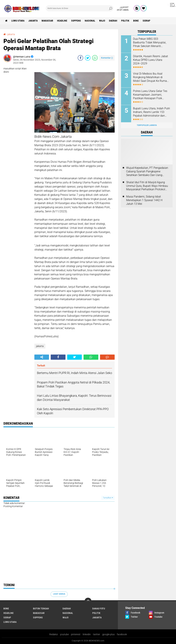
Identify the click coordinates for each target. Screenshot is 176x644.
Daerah (113, 21)
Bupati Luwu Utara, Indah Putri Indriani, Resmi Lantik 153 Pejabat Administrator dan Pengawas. (152, 112)
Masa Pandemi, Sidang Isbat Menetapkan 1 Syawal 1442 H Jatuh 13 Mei (144, 200)
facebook (122, 634)
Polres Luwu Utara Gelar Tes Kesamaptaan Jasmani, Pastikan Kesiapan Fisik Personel (150, 95)
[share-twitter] (88, 58)
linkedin (87, 634)
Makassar (47, 21)
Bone (136, 21)
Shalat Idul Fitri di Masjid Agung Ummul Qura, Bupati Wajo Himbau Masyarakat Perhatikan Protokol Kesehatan (147, 186)
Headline (62, 21)
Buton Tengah (41, 609)
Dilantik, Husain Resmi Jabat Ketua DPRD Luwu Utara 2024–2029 (150, 60)
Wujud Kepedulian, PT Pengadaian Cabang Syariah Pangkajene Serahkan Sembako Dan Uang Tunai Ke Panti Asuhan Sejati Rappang (147, 172)
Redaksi (54, 634)
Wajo (102, 21)
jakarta (33, 21)
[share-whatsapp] (95, 58)
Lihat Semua (59, 594)
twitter (97, 634)
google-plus (108, 634)
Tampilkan (108, 498)
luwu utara (18, 21)
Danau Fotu (99, 609)
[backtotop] (88, 601)
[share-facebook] (80, 58)
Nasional (90, 21)
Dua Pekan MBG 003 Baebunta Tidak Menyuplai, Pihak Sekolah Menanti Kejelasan (150, 43)
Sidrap (146, 21)
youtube (64, 634)
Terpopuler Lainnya (147, 125)
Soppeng (76, 21)
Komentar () (107, 58)
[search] (80, 8)
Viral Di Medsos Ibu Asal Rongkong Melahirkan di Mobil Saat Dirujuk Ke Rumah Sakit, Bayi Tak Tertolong (151, 77)
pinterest (76, 634)
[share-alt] (42, 357)
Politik (125, 21)
